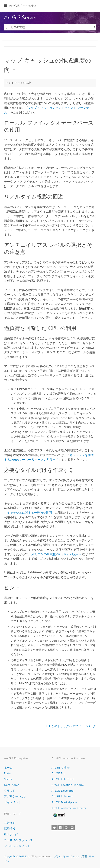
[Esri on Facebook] (60, 828)
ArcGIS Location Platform (68, 785)
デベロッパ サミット (17, 846)
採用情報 (10, 829)
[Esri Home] (59, 815)
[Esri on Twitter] (54, 828)
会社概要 (10, 823)
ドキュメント (12, 802)
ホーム (8, 768)
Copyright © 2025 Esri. (17, 856)
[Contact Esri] (72, 828)
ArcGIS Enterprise (23, 6)
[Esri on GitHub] (66, 828)
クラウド (10, 791)
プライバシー (61, 856)
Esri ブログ (11, 834)
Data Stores (12, 785)
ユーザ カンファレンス (18, 840)
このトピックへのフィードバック (74, 726)
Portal (8, 773)
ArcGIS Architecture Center (69, 808)
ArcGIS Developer (63, 791)
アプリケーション (15, 796)
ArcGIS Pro (58, 773)
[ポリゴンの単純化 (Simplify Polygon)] (56, 554)
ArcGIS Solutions (62, 796)
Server (8, 779)
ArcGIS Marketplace (64, 802)
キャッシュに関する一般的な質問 (29, 513)
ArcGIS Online (61, 768)
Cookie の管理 (79, 856)
